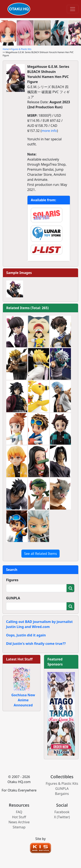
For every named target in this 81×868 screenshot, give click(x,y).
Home (6, 49)
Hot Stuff (19, 817)
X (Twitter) (62, 817)
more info (49, 131)
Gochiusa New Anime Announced (23, 700)
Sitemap (19, 827)
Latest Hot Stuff (19, 659)
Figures (12, 580)
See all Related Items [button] (40, 554)
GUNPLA (13, 598)
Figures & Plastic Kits (21, 49)
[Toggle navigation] (73, 9)
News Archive (19, 822)
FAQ (19, 812)
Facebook (62, 812)
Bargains (62, 794)
